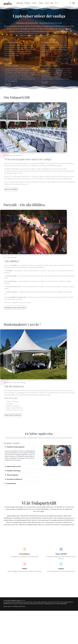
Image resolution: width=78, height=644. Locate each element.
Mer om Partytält (11, 189)
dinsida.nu (23, 600)
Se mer (8, 59)
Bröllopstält (27, 3)
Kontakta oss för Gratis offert (15, 308)
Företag (47, 3)
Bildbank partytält (26, 36)
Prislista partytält (42, 36)
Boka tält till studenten (13, 415)
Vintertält (55, 36)
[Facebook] (70, 3)
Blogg (52, 3)
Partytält (34, 3)
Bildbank (41, 3)
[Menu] (73, 3)
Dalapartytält (20, 3)
